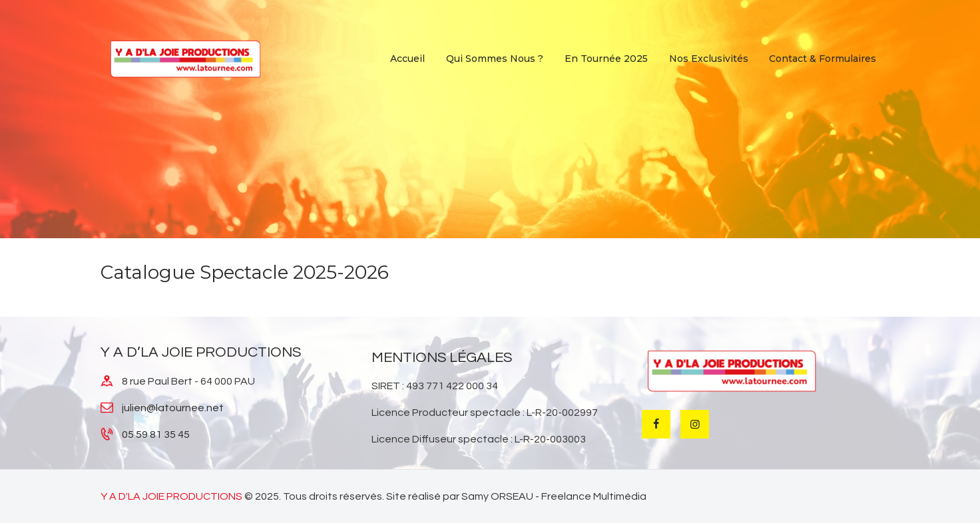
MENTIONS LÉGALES (442, 358)
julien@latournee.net (173, 408)
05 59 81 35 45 (156, 435)
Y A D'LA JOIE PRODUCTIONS (171, 496)
